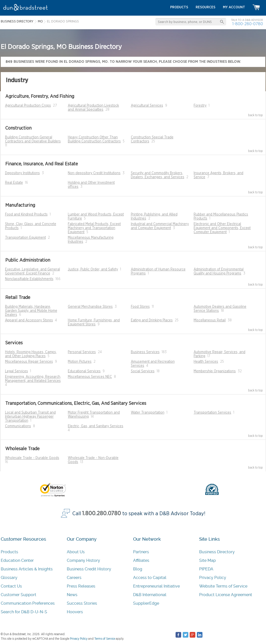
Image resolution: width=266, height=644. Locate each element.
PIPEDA (206, 569)
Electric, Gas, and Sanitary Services (96, 426)
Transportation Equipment (25, 238)
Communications (18, 426)
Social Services (143, 371)
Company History (83, 560)
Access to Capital (150, 578)
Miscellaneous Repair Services (29, 362)
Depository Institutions (22, 173)
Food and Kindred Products (26, 214)
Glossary (9, 578)
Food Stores (140, 307)
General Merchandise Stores (90, 307)
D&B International (150, 595)
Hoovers (75, 612)
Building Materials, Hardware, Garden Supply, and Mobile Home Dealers (31, 311)
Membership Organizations (215, 371)
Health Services (206, 362)
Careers (74, 578)
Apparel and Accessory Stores (29, 320)
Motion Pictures (80, 362)
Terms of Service (105, 639)
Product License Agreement (226, 595)
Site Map (208, 560)
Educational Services (84, 371)
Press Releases (81, 586)
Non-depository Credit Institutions (94, 173)
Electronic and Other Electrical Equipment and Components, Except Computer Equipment (222, 228)
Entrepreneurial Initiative (156, 586)
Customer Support (19, 595)
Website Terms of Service (223, 586)
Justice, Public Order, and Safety (93, 269)
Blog (138, 569)
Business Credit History (89, 569)
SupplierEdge (146, 603)
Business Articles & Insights (27, 569)
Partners (141, 552)
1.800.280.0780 (102, 514)
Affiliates (141, 560)
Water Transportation (148, 413)
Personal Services (82, 352)
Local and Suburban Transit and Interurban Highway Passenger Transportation (30, 417)
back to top (256, 115)
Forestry (200, 106)
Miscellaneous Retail (210, 320)
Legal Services (17, 371)
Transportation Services (212, 413)
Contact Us (11, 586)
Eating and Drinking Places (152, 320)
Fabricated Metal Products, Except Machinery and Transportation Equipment (94, 228)
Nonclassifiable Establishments (29, 279)
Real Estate (14, 183)
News (72, 595)
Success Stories (82, 603)
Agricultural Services (147, 106)
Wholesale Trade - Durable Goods (32, 458)
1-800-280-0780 (248, 24)
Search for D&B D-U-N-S (24, 612)
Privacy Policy (213, 578)
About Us (76, 552)
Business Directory (217, 552)
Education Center (17, 560)
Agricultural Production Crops (28, 106)
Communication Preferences (28, 603)
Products (9, 552)
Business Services (145, 352)
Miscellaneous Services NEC (90, 377)
